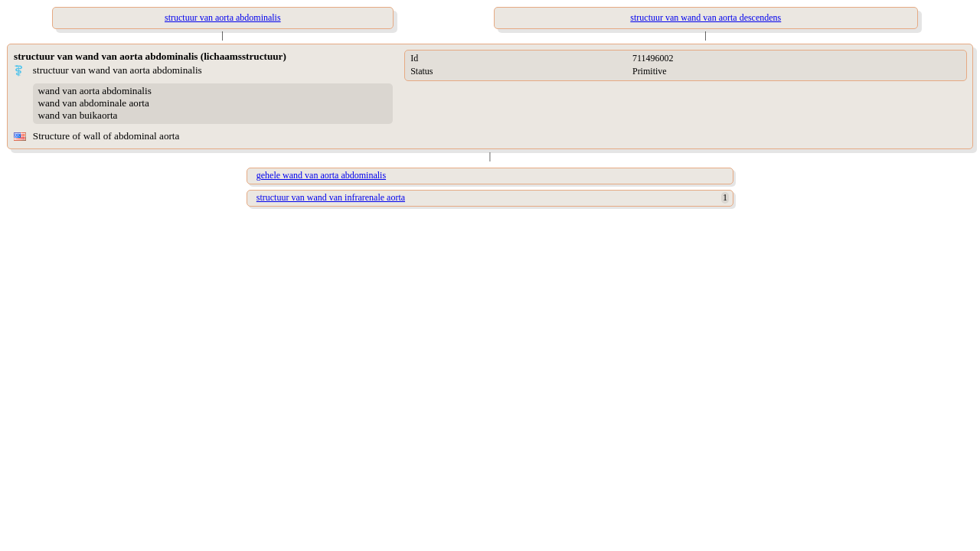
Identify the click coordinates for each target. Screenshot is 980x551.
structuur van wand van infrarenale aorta (331, 197)
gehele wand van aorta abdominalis (321, 175)
